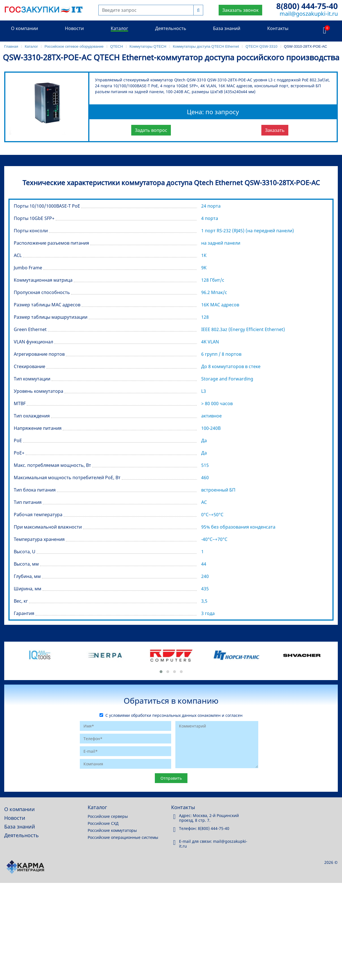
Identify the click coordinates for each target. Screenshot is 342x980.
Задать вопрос (151, 130)
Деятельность (171, 28)
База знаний (227, 28)
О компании (24, 28)
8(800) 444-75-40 (307, 6)
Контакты (278, 28)
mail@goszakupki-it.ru (309, 14)
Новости (74, 28)
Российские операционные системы (123, 837)
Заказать (275, 130)
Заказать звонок (240, 10)
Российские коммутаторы (112, 830)
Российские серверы (108, 816)
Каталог (119, 28)
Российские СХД (103, 823)
